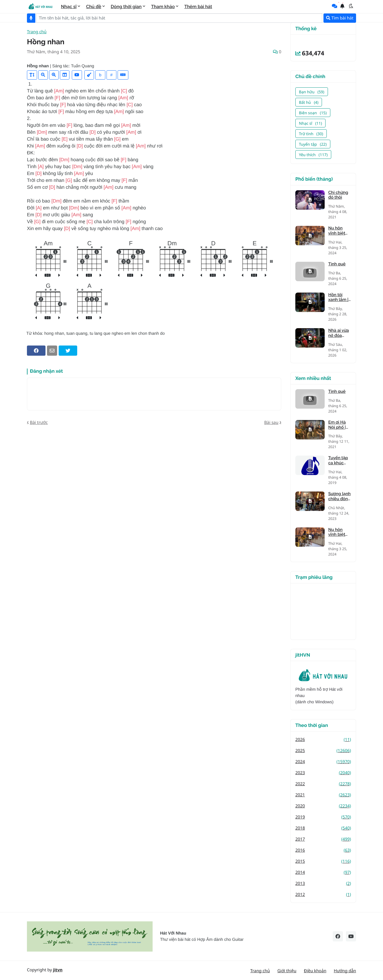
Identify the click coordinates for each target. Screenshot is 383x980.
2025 (323, 751)
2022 (323, 784)
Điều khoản (315, 971)
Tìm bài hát (340, 18)
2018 (323, 828)
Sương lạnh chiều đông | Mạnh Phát (339, 497)
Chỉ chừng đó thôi (338, 195)
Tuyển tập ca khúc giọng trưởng (338, 461)
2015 (323, 861)
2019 (323, 817)
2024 (323, 762)
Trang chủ (37, 32)
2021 (323, 795)
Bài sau (271, 423)
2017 (323, 839)
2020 (323, 806)
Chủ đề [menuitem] (94, 7)
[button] (351, 6)
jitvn (58, 970)
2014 (323, 872)
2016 (323, 850)
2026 (323, 740)
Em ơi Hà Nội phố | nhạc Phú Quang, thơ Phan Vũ (339, 425)
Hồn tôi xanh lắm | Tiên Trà (338, 298)
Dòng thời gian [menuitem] (126, 7)
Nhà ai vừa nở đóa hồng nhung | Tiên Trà (339, 333)
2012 (323, 895)
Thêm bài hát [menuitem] (198, 7)
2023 (323, 773)
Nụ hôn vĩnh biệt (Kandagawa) (339, 231)
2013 (323, 884)
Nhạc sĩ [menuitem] (69, 7)
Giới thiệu (287, 971)
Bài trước (39, 423)
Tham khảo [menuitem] (163, 7)
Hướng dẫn (345, 971)
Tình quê (337, 264)
